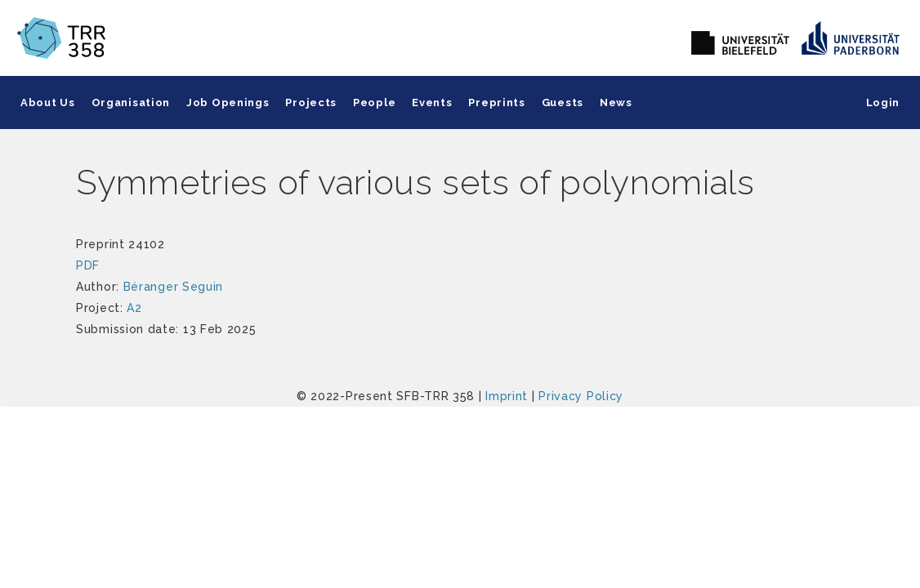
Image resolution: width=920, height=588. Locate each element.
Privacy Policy (581, 396)
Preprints (496, 102)
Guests (563, 102)
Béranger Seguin (174, 287)
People (374, 102)
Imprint (507, 396)
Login (883, 102)
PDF (88, 265)
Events (432, 102)
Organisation (131, 102)
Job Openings (228, 102)
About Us (48, 102)
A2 (134, 308)
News (616, 102)
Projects (311, 102)
